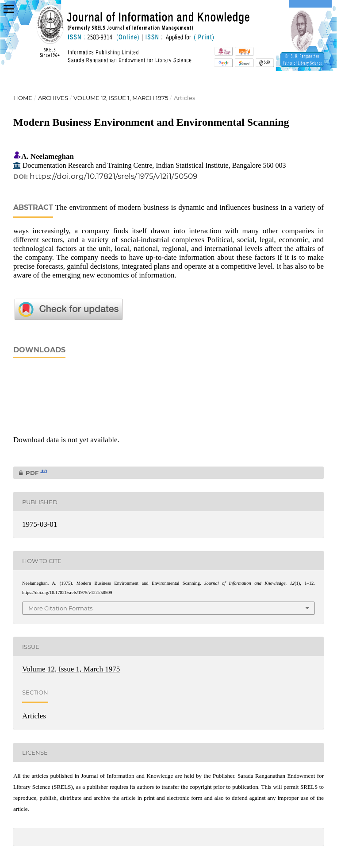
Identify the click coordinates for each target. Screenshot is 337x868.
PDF (30, 473)
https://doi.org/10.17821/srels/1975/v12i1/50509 (113, 176)
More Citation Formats (60, 608)
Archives (53, 98)
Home (23, 98)
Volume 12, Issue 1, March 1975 (121, 98)
